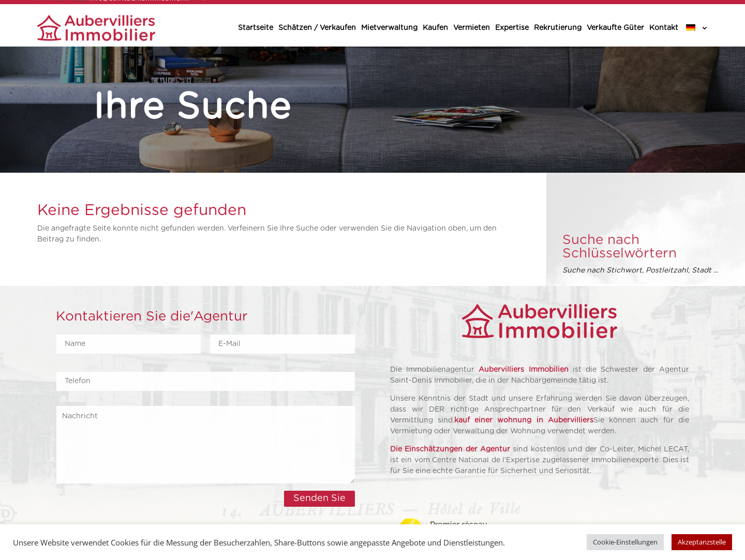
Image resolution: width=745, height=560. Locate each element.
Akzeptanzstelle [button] (702, 542)
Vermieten (472, 28)
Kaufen (435, 28)
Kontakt (664, 28)
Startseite (256, 28)
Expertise (512, 28)
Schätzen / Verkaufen (317, 28)
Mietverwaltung (389, 28)
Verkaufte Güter (615, 28)
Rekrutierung (558, 28)
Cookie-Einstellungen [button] (625, 542)
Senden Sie (319, 498)
